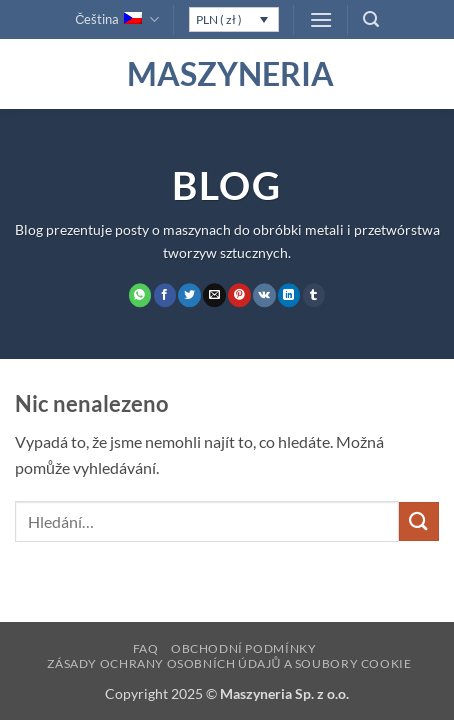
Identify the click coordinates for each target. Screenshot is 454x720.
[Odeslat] (419, 521)
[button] (321, 19)
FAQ (146, 648)
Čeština (116, 19)
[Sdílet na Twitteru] (189, 295)
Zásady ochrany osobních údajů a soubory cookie (229, 663)
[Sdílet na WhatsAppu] (140, 295)
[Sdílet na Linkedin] (289, 295)
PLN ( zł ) (219, 19)
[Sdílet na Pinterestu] (239, 295)
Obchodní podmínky (243, 648)
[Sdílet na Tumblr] (314, 295)
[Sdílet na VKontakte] (264, 295)
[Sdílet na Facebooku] (165, 295)
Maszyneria (227, 74)
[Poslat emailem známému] (214, 295)
